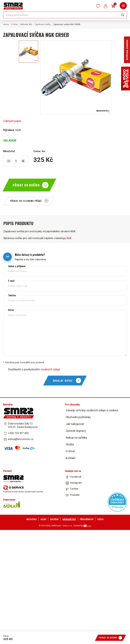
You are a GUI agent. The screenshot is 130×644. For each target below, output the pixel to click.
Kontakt (71, 458)
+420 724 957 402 (18, 433)
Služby (70, 444)
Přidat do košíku (26, 185)
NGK (69, 238)
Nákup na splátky (76, 438)
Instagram (76, 483)
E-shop (15, 24)
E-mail (11, 281)
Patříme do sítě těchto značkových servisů (23, 489)
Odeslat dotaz (63, 381)
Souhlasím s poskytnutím (34, 369)
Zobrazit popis (12, 121)
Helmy (43, 519)
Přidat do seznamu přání (26, 201)
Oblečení (54, 519)
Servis (100, 519)
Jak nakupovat (75, 424)
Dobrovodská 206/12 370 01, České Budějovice (23, 425)
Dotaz (11, 310)
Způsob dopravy (76, 431)
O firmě (70, 451)
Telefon (12, 295)
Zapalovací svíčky (43, 24)
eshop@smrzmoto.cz (21, 439)
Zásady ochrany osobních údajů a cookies (92, 410)
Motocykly (32, 519)
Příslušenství (87, 519)
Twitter (74, 489)
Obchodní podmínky (78, 417)
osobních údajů (50, 369)
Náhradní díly (26, 24)
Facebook (76, 477)
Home (6, 24)
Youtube (75, 495)
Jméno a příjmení (17, 266)
